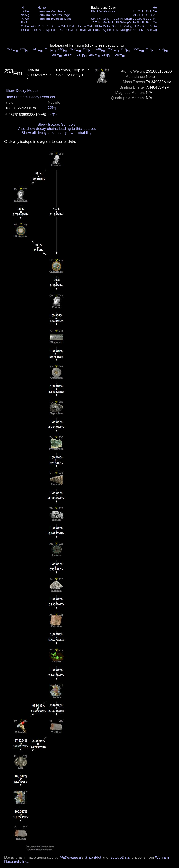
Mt (118, 30)
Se (147, 19)
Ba (27, 26)
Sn (139, 22)
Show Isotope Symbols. (57, 124)
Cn (130, 30)
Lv (147, 30)
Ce (35, 26)
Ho (75, 26)
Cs (23, 26)
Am (58, 30)
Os (114, 26)
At (151, 26)
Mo (105, 22)
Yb (89, 26)
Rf (96, 30)
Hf (96, 26)
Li (23, 11)
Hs (113, 30)
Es (75, 30)
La (31, 26)
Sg (105, 30)
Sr (27, 22)
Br (151, 19)
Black (95, 11)
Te (147, 22)
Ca (27, 19)
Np (48, 30)
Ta (100, 26)
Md (85, 30)
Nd (44, 26)
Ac (31, 30)
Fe (113, 19)
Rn (155, 26)
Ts (151, 30)
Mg (27, 15)
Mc (143, 30)
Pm (48, 26)
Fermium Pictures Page (54, 15)
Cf (71, 30)
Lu (93, 26)
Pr (39, 26)
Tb (67, 26)
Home (42, 8)
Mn (109, 19)
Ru (114, 22)
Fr (23, 30)
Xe (155, 22)
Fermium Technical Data (54, 19)
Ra (27, 30)
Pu (53, 30)
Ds (122, 30)
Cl (151, 15)
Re (109, 26)
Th (35, 30)
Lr (93, 30)
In (134, 22)
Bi (143, 26)
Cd (130, 22)
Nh (134, 30)
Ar (155, 15)
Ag (126, 22)
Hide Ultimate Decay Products (30, 97)
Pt (122, 26)
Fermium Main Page (51, 11)
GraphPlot (93, 857)
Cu (126, 19)
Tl (134, 26)
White (103, 11)
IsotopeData (119, 857)
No (89, 30)
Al (134, 15)
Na (23, 15)
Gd (63, 26)
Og (155, 30)
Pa (39, 30)
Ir (118, 26)
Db (100, 30)
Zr (97, 22)
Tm (84, 26)
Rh (118, 22)
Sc (93, 19)
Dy (71, 26)
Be (27, 11)
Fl (139, 30)
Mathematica (70, 857)
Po (147, 26)
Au (126, 26)
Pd (122, 22)
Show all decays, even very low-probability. (57, 133)
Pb (139, 26)
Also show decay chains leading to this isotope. (57, 129)
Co (118, 19)
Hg (130, 26)
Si (139, 15)
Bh (109, 30)
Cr (105, 19)
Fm (80, 30)
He (155, 8)
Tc (109, 22)
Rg (126, 30)
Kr (155, 19)
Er (80, 26)
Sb (143, 22)
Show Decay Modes (22, 91)
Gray (112, 11)
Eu (58, 26)
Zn (130, 19)
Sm (53, 26)
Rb (23, 22)
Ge (139, 19)
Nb (100, 22)
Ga (134, 19)
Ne (155, 11)
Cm (63, 30)
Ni (122, 19)
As (143, 19)
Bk (67, 30)
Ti (97, 19)
